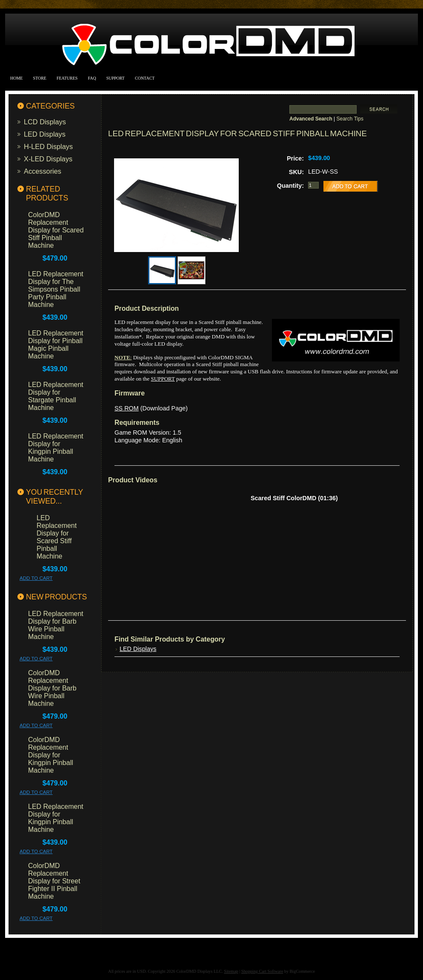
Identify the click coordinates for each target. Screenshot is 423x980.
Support (116, 78)
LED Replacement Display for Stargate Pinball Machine (56, 396)
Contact (145, 78)
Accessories (43, 171)
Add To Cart (36, 578)
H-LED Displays (48, 146)
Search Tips (350, 119)
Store (40, 78)
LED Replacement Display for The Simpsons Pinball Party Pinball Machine (56, 289)
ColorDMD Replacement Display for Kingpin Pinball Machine (51, 755)
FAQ (92, 78)
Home (16, 78)
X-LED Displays (48, 159)
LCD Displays (45, 122)
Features (67, 78)
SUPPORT (163, 379)
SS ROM (127, 408)
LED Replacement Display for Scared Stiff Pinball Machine (57, 537)
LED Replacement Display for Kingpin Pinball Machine (56, 448)
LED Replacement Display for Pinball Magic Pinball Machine (56, 345)
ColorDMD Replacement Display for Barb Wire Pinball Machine (52, 688)
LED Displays (45, 134)
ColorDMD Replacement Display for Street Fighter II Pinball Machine (54, 881)
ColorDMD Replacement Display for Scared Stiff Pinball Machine (56, 230)
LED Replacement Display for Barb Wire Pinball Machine (56, 625)
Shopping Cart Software (262, 971)
